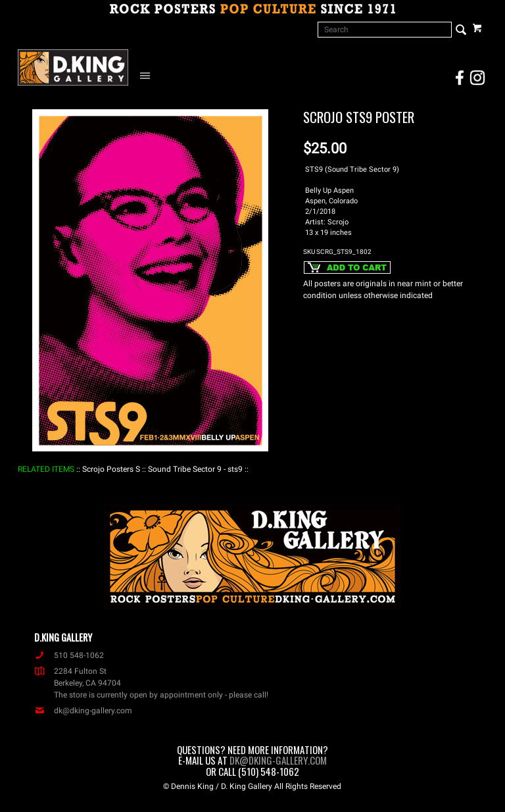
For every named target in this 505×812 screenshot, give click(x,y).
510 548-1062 (69, 655)
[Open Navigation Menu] (148, 75)
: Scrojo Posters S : (111, 469)
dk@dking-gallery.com (83, 711)
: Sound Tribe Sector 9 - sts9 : (195, 469)
